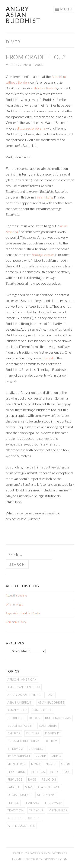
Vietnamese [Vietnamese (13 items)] (58, 810)
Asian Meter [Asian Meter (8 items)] (17, 710)
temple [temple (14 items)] (13, 803)
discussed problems (31, 128)
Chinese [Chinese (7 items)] (14, 733)
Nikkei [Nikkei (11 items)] (51, 764)
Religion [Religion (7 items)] (49, 779)
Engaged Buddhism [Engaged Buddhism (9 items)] (23, 741)
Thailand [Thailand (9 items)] (32, 803)
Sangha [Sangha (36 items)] (14, 787)
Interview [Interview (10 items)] (16, 749)
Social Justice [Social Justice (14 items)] (20, 795)
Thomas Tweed (44, 88)
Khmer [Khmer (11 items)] (41, 756)
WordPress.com (54, 859)
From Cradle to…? (36, 57)
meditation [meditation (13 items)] (17, 764)
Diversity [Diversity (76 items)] (53, 733)
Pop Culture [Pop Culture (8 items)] (61, 772)
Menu (66, 9)
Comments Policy (16, 622)
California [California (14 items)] (48, 726)
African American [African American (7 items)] (22, 680)
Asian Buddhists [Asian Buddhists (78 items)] (51, 702)
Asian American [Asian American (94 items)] (20, 702)
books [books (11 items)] (34, 718)
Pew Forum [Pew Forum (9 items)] (17, 772)
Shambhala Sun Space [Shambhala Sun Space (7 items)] (43, 787)
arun (39, 65)
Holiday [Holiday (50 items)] (51, 741)
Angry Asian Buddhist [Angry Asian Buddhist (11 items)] (25, 695)
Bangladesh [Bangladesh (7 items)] (42, 710)
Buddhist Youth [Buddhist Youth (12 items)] (20, 726)
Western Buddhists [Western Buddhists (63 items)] (23, 818)
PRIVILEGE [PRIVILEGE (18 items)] (15, 779)
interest (48, 358)
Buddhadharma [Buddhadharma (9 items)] (58, 718)
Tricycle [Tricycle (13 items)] (36, 810)
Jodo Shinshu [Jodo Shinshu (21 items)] (19, 756)
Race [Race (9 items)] (32, 779)
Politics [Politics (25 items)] (38, 772)
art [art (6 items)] (51, 695)
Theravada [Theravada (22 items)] (53, 803)
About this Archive (16, 595)
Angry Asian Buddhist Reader (23, 613)
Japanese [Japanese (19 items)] (36, 749)
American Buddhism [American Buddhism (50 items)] (24, 687)
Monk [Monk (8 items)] (36, 764)
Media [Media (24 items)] (56, 756)
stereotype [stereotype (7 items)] (46, 795)
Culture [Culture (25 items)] (33, 733)
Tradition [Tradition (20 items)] (15, 810)
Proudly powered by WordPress (40, 853)
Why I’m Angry (14, 604)
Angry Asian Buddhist (23, 15)
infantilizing (45, 197)
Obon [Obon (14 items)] (66, 764)
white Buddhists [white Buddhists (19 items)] (21, 826)
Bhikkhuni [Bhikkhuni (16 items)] (15, 718)
